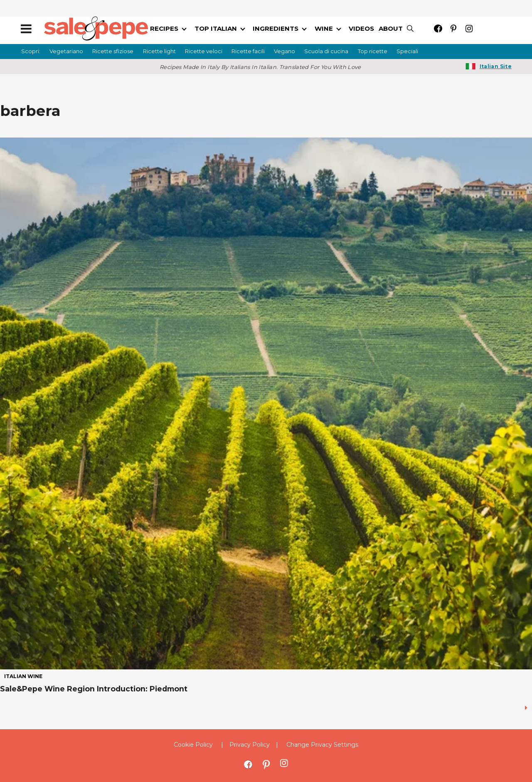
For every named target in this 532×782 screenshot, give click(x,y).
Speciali (407, 51)
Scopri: (31, 51)
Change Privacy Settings (322, 745)
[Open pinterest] (454, 28)
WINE (324, 28)
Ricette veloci (204, 51)
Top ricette (373, 51)
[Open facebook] (438, 28)
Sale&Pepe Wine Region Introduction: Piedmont (94, 689)
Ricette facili (248, 51)
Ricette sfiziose (113, 51)
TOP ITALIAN (216, 28)
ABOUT (391, 28)
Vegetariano (66, 51)
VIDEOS (361, 28)
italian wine (23, 676)
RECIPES (164, 28)
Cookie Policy (193, 745)
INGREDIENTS (276, 28)
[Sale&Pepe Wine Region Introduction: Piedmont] (266, 403)
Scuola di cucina (326, 51)
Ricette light (159, 51)
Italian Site (496, 66)
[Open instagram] (469, 28)
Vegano (284, 51)
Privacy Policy (250, 745)
